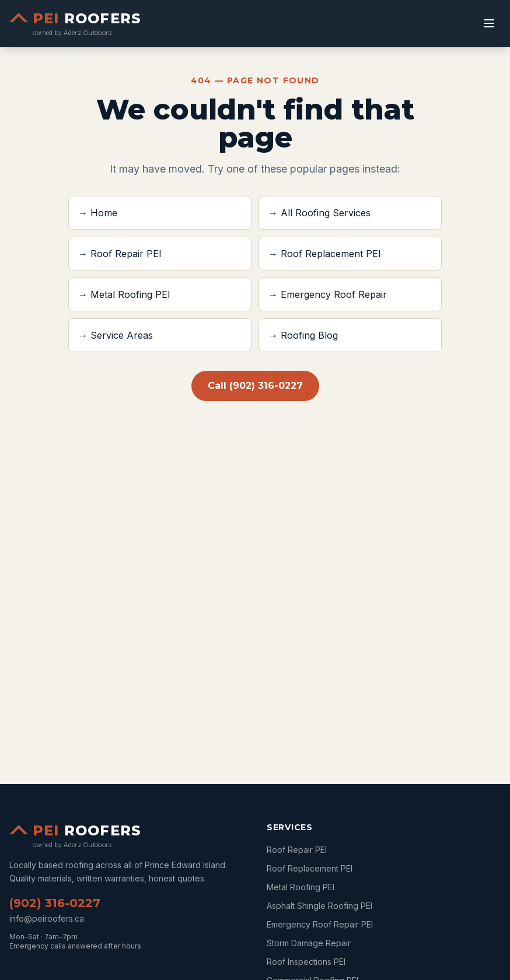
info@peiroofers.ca (47, 918)
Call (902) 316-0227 (255, 386)
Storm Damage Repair (309, 943)
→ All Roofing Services (319, 213)
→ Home (98, 213)
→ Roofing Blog (303, 335)
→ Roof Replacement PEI (325, 254)
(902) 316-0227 (55, 903)
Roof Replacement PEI (310, 868)
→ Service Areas (116, 335)
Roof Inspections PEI (306, 962)
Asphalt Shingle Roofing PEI (319, 906)
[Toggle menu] (489, 23)
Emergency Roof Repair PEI (320, 924)
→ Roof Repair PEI (120, 254)
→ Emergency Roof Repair (328, 294)
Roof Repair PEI (297, 850)
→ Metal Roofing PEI (124, 294)
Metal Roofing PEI (301, 887)
